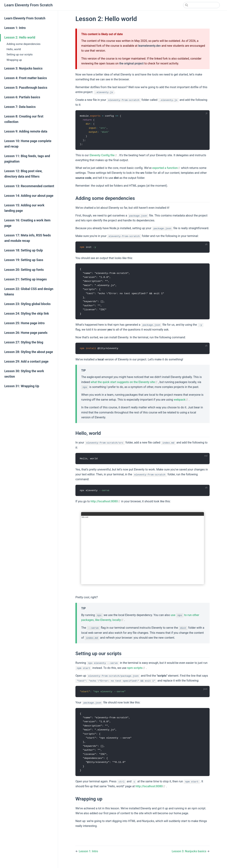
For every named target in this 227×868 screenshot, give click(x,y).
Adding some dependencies (23, 44)
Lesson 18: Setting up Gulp (24, 250)
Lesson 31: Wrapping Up (22, 386)
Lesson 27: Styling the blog (24, 342)
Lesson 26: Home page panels (26, 333)
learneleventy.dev (149, 46)
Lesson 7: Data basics (20, 107)
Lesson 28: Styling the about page (29, 352)
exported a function (167, 169)
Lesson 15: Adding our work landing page (24, 208)
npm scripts (137, 671)
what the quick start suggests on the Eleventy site (124, 385)
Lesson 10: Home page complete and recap (28, 144)
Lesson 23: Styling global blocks (27, 304)
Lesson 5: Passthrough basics (26, 88)
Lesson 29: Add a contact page (26, 362)
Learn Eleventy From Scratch (25, 18)
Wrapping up (14, 60)
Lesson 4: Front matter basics (26, 78)
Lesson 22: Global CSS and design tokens (29, 292)
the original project (131, 63)
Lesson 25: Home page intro (24, 323)
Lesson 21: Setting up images (26, 279)
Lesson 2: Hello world (20, 37)
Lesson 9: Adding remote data (26, 131)
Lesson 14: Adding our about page (29, 196)
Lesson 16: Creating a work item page (27, 223)
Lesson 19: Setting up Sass (24, 260)
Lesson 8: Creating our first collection (24, 119)
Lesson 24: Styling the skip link (27, 314)
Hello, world (14, 49)
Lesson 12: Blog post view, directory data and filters (23, 174)
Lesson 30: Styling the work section (24, 374)
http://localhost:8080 (106, 504)
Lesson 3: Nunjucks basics (23, 68)
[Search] (201, 5)
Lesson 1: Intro (15, 28)
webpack (181, 402)
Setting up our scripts (20, 54)
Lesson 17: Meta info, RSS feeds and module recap (28, 238)
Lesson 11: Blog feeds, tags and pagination (27, 159)
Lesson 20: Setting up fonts (24, 270)
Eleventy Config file (104, 156)
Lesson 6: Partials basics (22, 97)
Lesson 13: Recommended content (29, 186)
